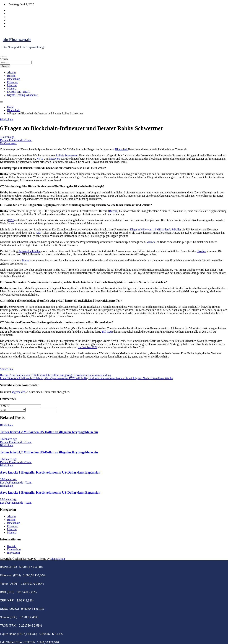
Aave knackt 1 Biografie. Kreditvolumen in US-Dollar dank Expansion (50, 472)
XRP (39, 233)
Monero (12, 89)
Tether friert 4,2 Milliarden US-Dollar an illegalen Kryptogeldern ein (49, 432)
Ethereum (13, 82)
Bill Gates (108, 332)
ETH (11, 220)
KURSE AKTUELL (19, 92)
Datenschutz (14, 549)
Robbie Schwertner (67, 155)
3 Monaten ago (9, 439)
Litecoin (12, 85)
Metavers (55, 159)
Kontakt (12, 546)
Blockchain (14, 79)
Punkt (25, 260)
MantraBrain (58, 559)
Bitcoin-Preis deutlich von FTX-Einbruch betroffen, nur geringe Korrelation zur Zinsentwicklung (56, 375)
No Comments (8, 143)
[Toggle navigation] (1, 57)
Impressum (13, 553)
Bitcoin (11, 76)
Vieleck (151, 242)
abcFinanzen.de (17, 40)
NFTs (40, 159)
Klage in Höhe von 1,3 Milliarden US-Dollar (156, 229)
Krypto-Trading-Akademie (22, 95)
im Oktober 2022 (88, 347)
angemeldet (18, 392)
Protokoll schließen (30, 251)
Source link (7, 369)
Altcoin (11, 73)
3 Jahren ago (7, 137)
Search (4, 59)
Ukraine (201, 251)
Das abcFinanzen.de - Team (16, 140)
